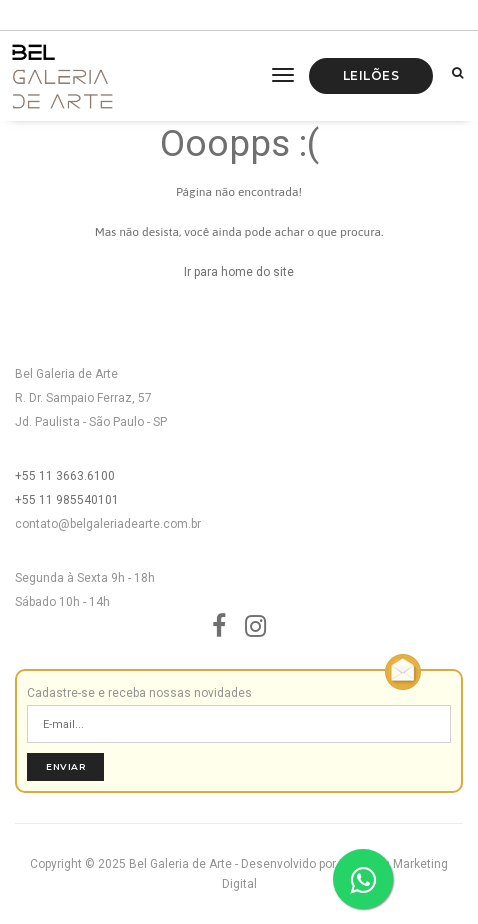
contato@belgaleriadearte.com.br (108, 524)
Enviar (65, 766)
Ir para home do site (239, 272)
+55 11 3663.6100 (65, 476)
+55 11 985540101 (67, 500)
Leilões (371, 75)
